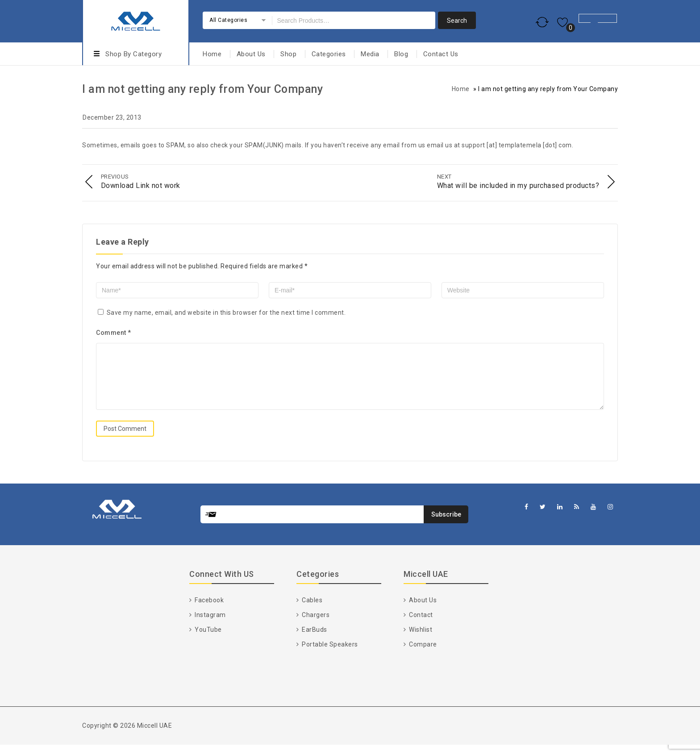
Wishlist (420, 640)
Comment (114, 332)
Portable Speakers (329, 655)
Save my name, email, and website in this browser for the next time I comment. (226, 312)
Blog (401, 54)
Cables (312, 610)
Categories (329, 54)
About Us (251, 54)
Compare (422, 655)
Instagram (210, 625)
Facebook (209, 610)
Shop (288, 54)
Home (212, 54)
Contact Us (441, 54)
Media (370, 54)
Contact (420, 625)
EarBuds (314, 640)
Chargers (315, 625)
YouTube (208, 640)
